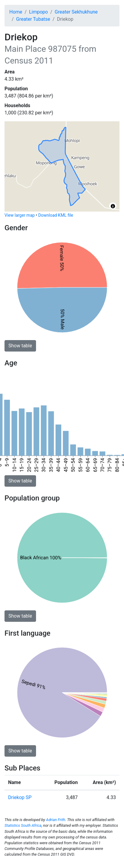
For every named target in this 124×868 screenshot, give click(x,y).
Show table (20, 346)
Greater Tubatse (33, 19)
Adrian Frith (56, 820)
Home (16, 12)
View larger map (20, 215)
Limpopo (39, 12)
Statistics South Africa (23, 825)
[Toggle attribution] (113, 206)
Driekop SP (20, 797)
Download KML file (56, 215)
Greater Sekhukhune (76, 12)
